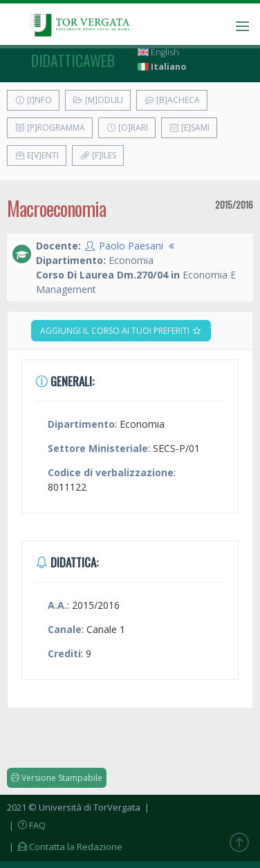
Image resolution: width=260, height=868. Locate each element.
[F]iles (98, 155)
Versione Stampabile (57, 778)
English (158, 52)
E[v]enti (37, 155)
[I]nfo (33, 100)
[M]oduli (98, 100)
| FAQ (26, 825)
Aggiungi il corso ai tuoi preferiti (121, 331)
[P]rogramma (50, 128)
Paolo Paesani (131, 246)
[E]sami (189, 128)
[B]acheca (172, 100)
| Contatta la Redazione (65, 847)
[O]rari (127, 128)
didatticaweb (73, 60)
